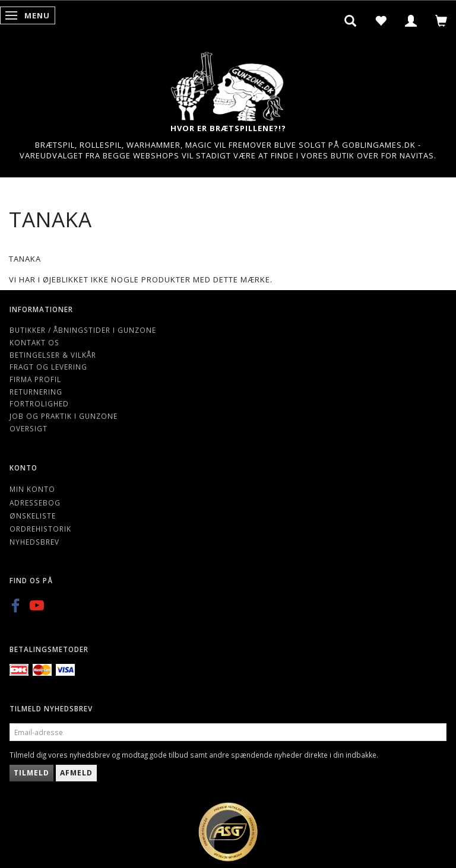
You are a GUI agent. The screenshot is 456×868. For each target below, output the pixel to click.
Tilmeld (31, 773)
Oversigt (28, 428)
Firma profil (35, 379)
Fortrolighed (39, 403)
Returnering (36, 392)
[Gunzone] (228, 83)
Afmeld (76, 773)
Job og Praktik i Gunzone (64, 416)
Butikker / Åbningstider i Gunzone (83, 330)
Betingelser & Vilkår (53, 355)
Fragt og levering (48, 367)
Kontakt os (34, 342)
